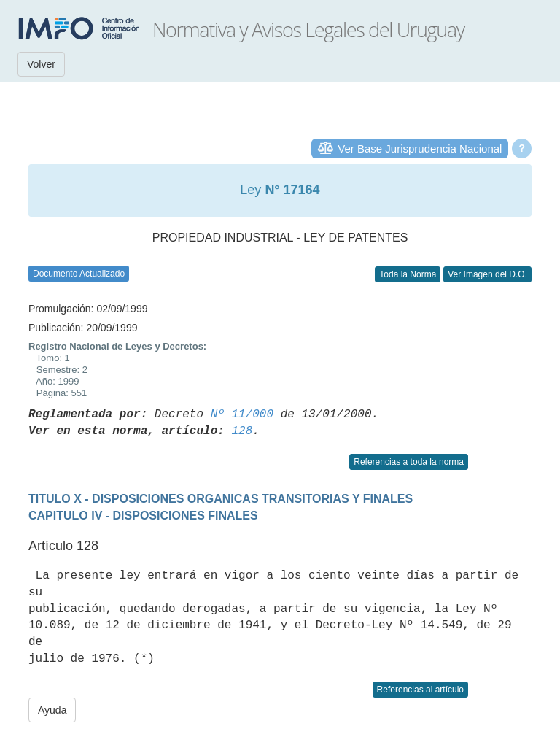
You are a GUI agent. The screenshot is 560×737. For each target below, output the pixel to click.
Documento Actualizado (79, 274)
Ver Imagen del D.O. (487, 274)
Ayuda (52, 710)
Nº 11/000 (242, 414)
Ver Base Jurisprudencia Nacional (420, 148)
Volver (41, 64)
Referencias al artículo (420, 690)
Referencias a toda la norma (409, 462)
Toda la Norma (408, 274)
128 (242, 431)
